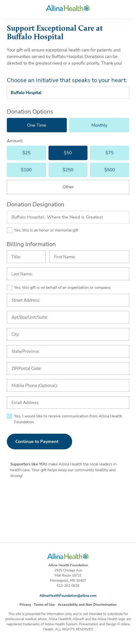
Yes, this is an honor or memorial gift (46, 230)
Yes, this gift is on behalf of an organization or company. (63, 288)
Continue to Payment (37, 442)
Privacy (25, 605)
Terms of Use (44, 605)
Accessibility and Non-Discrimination (87, 605)
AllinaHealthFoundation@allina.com (68, 596)
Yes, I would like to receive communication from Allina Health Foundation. (68, 419)
